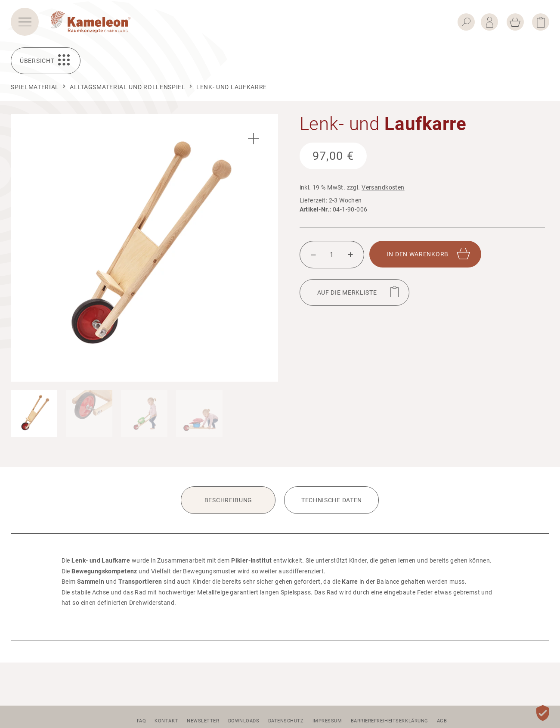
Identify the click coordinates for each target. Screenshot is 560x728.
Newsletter (203, 721)
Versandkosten (383, 187)
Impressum (327, 721)
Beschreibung (228, 500)
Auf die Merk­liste (347, 292)
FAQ (142, 721)
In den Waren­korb (418, 254)
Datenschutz (286, 721)
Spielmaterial (35, 87)
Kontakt (166, 721)
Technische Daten (332, 500)
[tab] (228, 506)
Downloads (244, 721)
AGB (442, 721)
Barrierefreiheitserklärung (390, 721)
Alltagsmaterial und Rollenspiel (128, 87)
